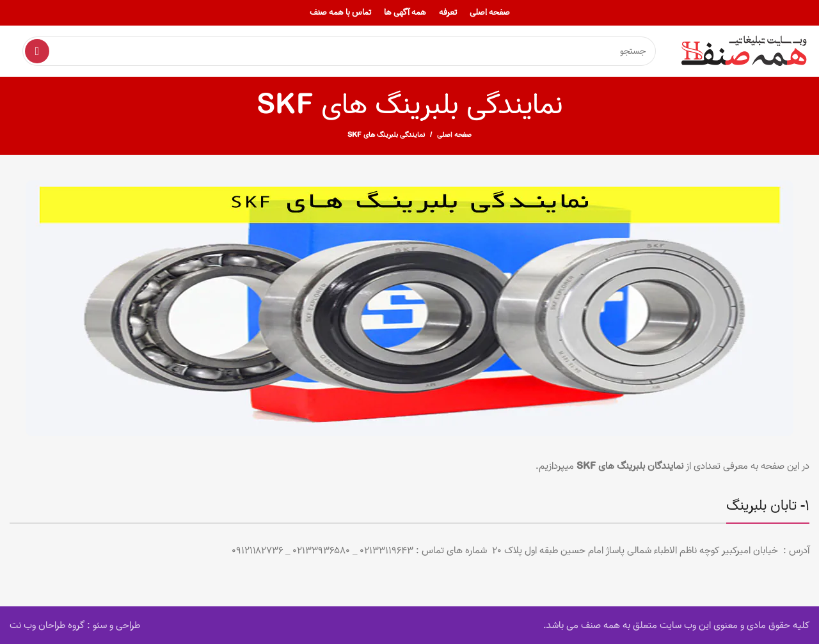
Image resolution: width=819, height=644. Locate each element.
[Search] (339, 51)
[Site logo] (745, 51)
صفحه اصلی (454, 135)
